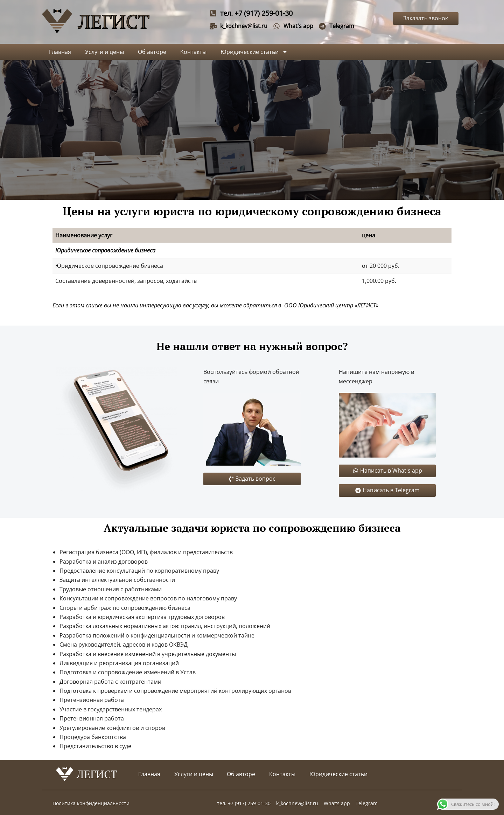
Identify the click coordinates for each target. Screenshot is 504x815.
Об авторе (152, 52)
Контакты (193, 52)
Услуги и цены (104, 52)
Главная (60, 52)
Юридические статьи (254, 52)
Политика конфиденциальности (91, 803)
